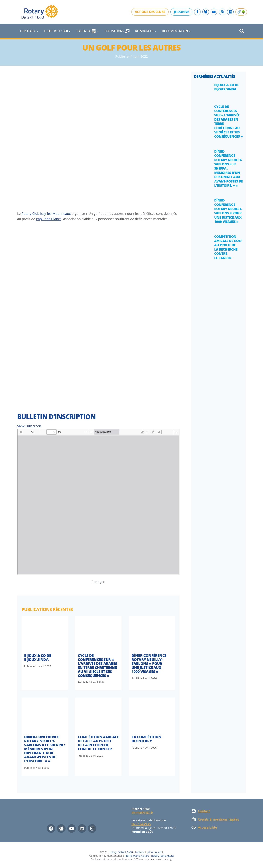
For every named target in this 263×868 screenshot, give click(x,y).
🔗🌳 (241, 12)
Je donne (181, 12)
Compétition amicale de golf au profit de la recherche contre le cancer (98, 743)
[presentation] (45, 633)
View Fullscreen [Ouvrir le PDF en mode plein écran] (29, 426)
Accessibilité (207, 827)
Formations (117, 31)
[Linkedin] (222, 12)
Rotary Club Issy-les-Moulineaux (46, 214)
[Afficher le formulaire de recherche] (242, 31)
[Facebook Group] (206, 12)
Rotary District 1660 (121, 852)
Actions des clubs (150, 12)
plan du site (155, 852)
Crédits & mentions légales (219, 819)
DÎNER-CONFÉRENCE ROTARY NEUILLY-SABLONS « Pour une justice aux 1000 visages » (149, 664)
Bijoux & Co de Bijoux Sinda (38, 657)
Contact (204, 811)
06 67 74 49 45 (141, 824)
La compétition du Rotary (146, 739)
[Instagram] (230, 12)
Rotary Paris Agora (162, 856)
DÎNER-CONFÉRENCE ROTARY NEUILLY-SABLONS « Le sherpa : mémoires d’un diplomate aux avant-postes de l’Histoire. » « (44, 749)
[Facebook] (197, 12)
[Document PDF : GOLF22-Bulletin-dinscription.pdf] (98, 502)
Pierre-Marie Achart (137, 856)
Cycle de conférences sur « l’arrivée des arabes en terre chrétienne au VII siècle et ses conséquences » (97, 666)
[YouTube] (214, 12)
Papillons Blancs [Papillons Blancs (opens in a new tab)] (49, 219)
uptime (140, 852)
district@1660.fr (142, 813)
